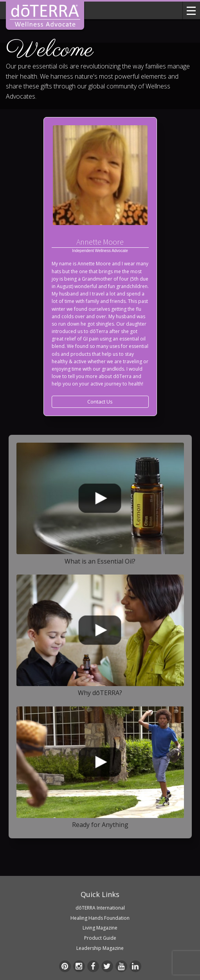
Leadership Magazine (100, 948)
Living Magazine (100, 928)
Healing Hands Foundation (100, 918)
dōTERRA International (100, 908)
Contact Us (100, 402)
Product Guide (100, 938)
